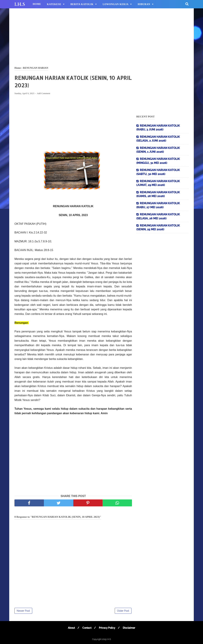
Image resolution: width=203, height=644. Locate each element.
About (71, 628)
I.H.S (20, 4)
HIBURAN (144, 4)
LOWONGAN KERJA (116, 4)
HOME (37, 4)
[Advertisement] (101, 37)
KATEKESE (54, 4)
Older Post (123, 611)
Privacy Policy (107, 628)
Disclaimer (129, 628)
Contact (87, 628)
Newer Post (23, 611)
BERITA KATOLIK (82, 4)
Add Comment (43, 93)
